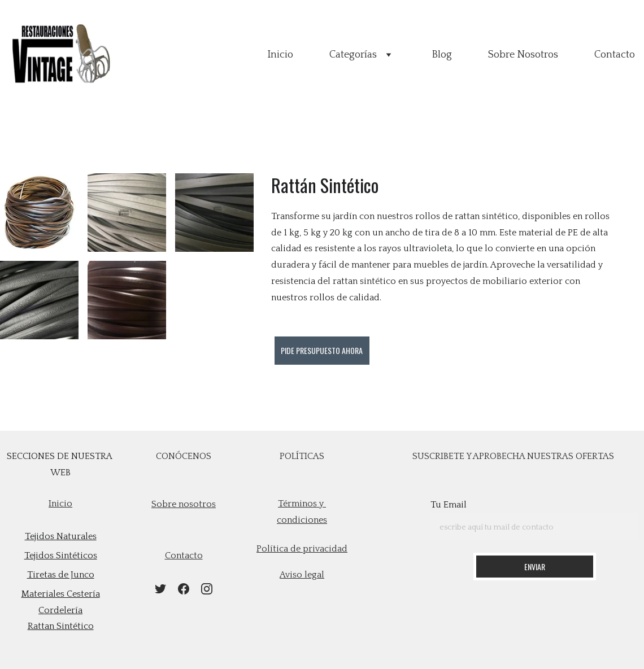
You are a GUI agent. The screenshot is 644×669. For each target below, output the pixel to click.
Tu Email (449, 505)
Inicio (280, 55)
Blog (442, 55)
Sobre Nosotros (523, 55)
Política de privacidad (302, 549)
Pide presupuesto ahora (322, 350)
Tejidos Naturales (61, 536)
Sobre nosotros (184, 504)
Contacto (615, 55)
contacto (184, 556)
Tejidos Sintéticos (61, 556)
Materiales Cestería (61, 594)
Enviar (535, 567)
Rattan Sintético (61, 626)
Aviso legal (302, 575)
